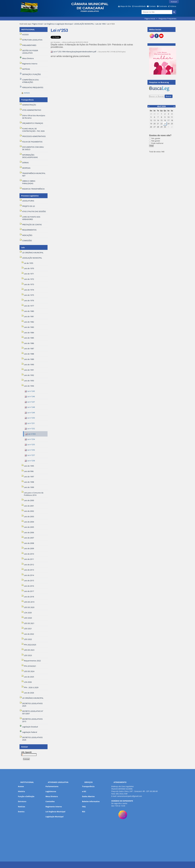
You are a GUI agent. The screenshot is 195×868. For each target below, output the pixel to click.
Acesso (21, 786)
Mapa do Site (126, 6)
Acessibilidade (140, 6)
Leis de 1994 (100, 24)
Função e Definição (26, 796)
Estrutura (22, 801)
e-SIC (84, 791)
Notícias (22, 807)
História (21, 791)
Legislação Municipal (55, 817)
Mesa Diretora (52, 796)
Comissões (50, 801)
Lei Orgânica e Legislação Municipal (58, 24)
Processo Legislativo (30, 196)
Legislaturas (51, 791)
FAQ (84, 807)
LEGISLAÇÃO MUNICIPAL (84, 24)
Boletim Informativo (91, 801)
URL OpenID (26, 752)
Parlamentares (52, 786)
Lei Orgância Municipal (55, 812)
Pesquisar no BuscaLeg (159, 82)
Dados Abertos (88, 796)
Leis (23, 247)
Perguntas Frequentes (167, 19)
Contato (152, 6)
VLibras (173, 6)
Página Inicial (150, 19)
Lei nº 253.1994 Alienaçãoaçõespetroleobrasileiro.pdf (74, 52)
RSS (84, 812)
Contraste (163, 6)
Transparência (27, 100)
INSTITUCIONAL (28, 30)
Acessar (174, 2)
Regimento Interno (54, 807)
